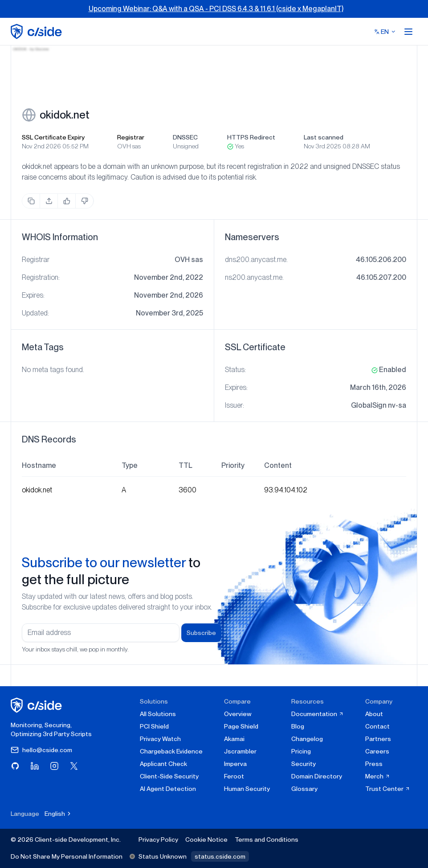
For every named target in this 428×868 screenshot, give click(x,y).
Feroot (234, 776)
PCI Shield (154, 726)
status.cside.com (220, 856)
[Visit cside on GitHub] (15, 766)
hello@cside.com (41, 750)
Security (304, 764)
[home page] (38, 31)
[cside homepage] (38, 705)
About (374, 714)
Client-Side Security (169, 776)
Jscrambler (240, 751)
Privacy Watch (160, 739)
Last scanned (324, 137)
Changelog (307, 739)
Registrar (131, 137)
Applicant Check (163, 764)
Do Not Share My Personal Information (67, 856)
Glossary (304, 789)
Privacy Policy (158, 839)
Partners (378, 739)
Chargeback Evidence (171, 751)
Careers (377, 751)
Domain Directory (317, 776)
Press (374, 764)
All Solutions (158, 714)
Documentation (318, 714)
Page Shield (241, 726)
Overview (238, 714)
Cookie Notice (206, 839)
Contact (377, 726)
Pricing (301, 751)
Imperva (235, 764)
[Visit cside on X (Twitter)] (74, 766)
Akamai (234, 739)
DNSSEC (185, 137)
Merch (378, 776)
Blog (298, 726)
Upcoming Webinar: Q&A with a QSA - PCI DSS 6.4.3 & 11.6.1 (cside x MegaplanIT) (216, 9)
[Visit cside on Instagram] (54, 766)
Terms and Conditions (267, 839)
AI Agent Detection (168, 789)
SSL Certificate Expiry (53, 137)
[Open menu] (408, 32)
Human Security (247, 789)
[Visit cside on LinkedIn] (35, 766)
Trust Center (388, 789)
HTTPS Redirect (251, 137)
